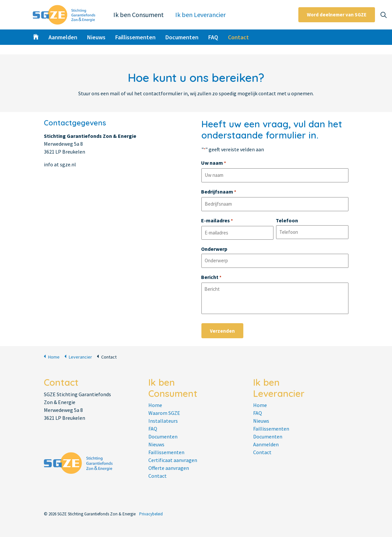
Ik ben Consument (139, 15)
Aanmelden (63, 37)
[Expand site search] (383, 15)
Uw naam (214, 163)
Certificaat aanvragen (173, 460)
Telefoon (287, 220)
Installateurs (163, 421)
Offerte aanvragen (169, 468)
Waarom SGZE (164, 413)
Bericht (211, 278)
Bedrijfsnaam (219, 192)
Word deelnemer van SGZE (337, 15)
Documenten (182, 37)
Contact (238, 37)
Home (52, 356)
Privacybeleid (151, 514)
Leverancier (78, 356)
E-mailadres (217, 221)
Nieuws (96, 37)
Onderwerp (214, 249)
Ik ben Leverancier (200, 15)
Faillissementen (135, 37)
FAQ (213, 37)
